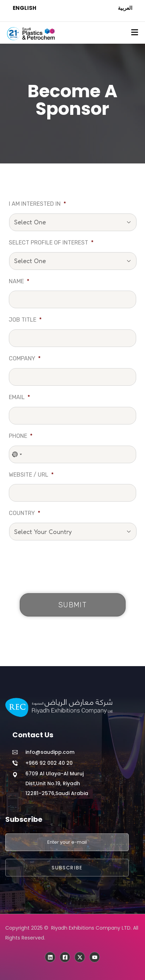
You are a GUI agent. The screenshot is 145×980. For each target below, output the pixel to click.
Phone (21, 436)
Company (25, 358)
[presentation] (62, 568)
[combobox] (17, 454)
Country (25, 513)
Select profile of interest (51, 243)
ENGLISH (25, 8)
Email (19, 397)
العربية (125, 8)
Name (19, 281)
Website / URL (31, 475)
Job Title (25, 320)
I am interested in (37, 204)
